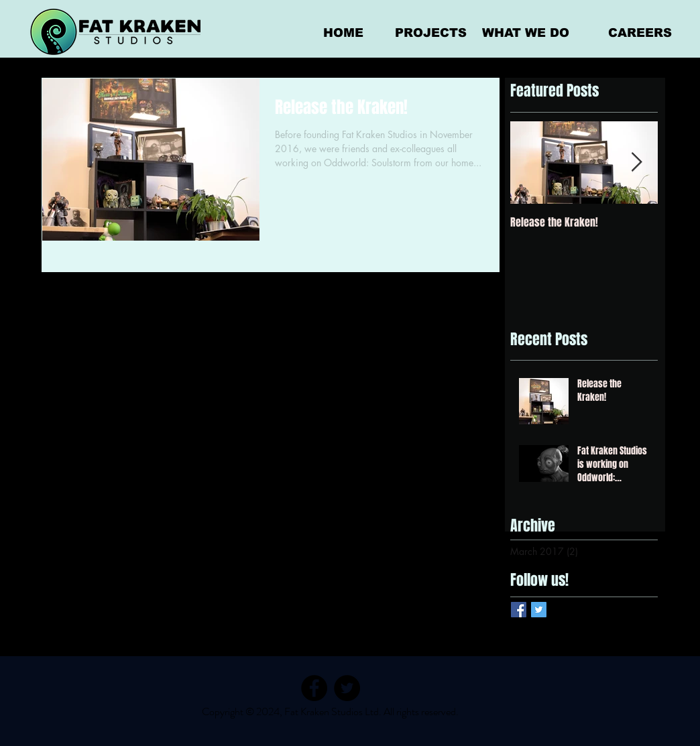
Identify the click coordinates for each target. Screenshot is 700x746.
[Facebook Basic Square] (519, 610)
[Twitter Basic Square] (539, 610)
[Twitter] (347, 688)
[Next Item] (636, 163)
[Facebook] (314, 688)
